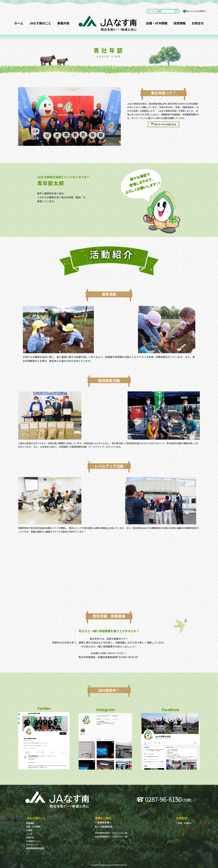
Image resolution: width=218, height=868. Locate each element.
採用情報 (180, 23)
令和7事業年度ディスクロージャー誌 (111, 837)
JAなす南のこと (40, 23)
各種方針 (30, 837)
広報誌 (29, 830)
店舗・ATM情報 (157, 23)
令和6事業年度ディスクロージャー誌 (111, 833)
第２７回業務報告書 (104, 827)
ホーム (19, 23)
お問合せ (198, 23)
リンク (29, 834)
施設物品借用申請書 (35, 848)
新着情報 (30, 823)
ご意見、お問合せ (184, 823)
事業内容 (63, 23)
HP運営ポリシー (33, 841)
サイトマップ (32, 845)
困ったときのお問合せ (196, 11)
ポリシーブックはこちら (163, 124)
